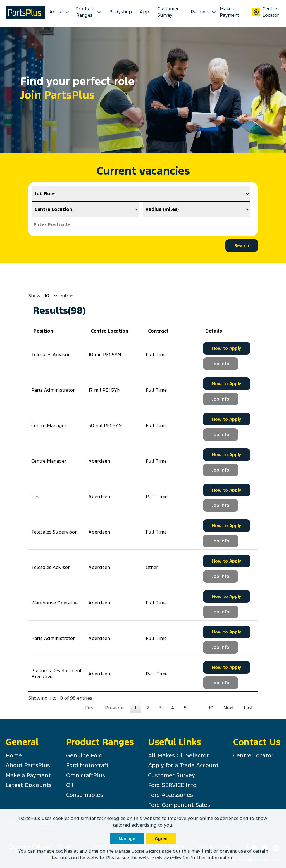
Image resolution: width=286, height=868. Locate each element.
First (90, 708)
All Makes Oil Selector (178, 755)
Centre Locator (265, 12)
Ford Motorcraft (87, 765)
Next (229, 708)
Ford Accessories (171, 795)
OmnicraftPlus (86, 775)
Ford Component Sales (179, 805)
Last (248, 708)
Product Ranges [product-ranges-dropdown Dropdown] (88, 12)
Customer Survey (168, 12)
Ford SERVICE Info (172, 785)
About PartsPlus (28, 765)
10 (211, 708)
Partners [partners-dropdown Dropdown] (201, 12)
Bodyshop (121, 12)
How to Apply (227, 348)
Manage (127, 839)
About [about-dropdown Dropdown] (57, 12)
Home (14, 755)
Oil (70, 785)
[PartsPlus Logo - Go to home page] (25, 13)
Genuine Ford (84, 755)
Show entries (52, 296)
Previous (115, 708)
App (145, 12)
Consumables (85, 795)
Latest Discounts (29, 785)
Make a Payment (229, 12)
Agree (161, 839)
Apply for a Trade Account (183, 765)
